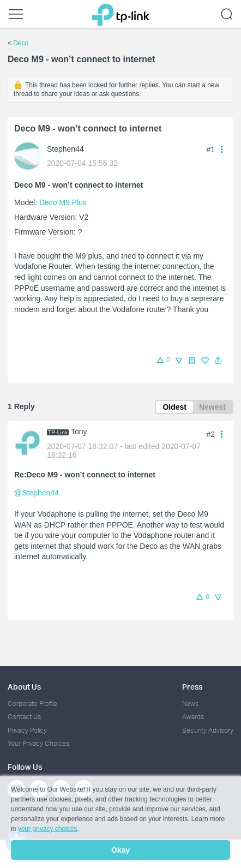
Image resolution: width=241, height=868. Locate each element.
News (190, 704)
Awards (193, 717)
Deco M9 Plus (63, 202)
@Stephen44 (37, 493)
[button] (218, 361)
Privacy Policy (27, 730)
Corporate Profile (32, 704)
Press (192, 687)
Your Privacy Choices (38, 743)
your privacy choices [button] (48, 829)
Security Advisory (208, 730)
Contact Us (24, 717)
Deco (21, 43)
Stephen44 (65, 149)
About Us (24, 687)
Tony (79, 432)
